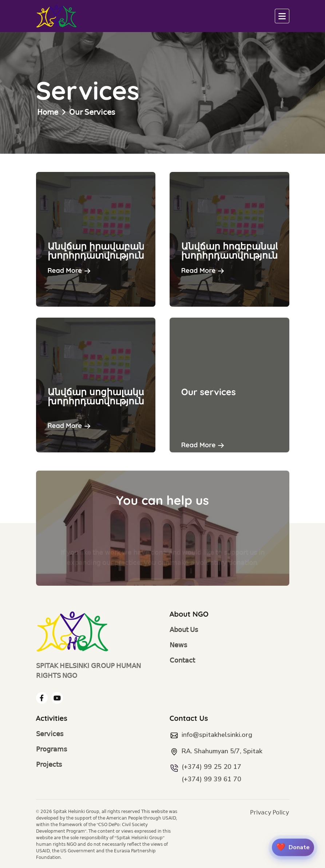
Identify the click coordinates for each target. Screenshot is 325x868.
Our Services (92, 112)
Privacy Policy (269, 813)
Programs (51, 749)
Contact (182, 661)
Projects (49, 765)
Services (50, 734)
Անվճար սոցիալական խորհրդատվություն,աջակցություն (132, 396)
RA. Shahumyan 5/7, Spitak (222, 751)
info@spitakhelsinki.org (217, 735)
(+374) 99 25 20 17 (211, 767)
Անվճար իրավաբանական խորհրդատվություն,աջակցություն (132, 251)
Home (48, 112)
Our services (209, 392)
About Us (184, 630)
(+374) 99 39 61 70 (211, 779)
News (178, 645)
